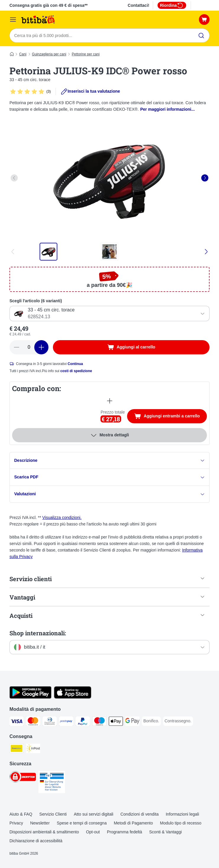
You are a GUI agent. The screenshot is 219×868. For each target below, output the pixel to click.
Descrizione (109, 460)
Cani (23, 54)
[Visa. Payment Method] (17, 722)
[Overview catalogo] (13, 20)
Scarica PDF (109, 477)
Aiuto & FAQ (21, 814)
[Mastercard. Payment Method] (33, 722)
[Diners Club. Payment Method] (50, 722)
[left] (14, 178)
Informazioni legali (182, 814)
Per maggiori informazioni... (168, 109)
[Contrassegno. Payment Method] (178, 721)
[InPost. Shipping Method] (33, 750)
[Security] (23, 778)
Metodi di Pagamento (133, 823)
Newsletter (40, 823)
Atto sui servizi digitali (94, 814)
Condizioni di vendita (139, 814)
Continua (75, 364)
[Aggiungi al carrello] (131, 347)
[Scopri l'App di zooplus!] (30, 697)
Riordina (172, 5)
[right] (205, 178)
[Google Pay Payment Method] (132, 722)
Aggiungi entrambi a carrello (171, 417)
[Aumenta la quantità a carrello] (41, 347)
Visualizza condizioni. (62, 518)
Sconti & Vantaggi (166, 832)
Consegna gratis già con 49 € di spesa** (49, 5)
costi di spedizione (76, 371)
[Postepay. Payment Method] (66, 722)
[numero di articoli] (29, 347)
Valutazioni (109, 494)
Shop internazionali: (38, 633)
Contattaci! (138, 5)
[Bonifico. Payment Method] (151, 721)
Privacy (16, 823)
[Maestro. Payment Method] (99, 722)
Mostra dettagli (110, 435)
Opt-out (93, 832)
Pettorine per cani (86, 54)
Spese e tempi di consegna (82, 823)
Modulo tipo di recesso (181, 823)
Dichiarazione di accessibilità (36, 841)
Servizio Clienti (53, 814)
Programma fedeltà (125, 832)
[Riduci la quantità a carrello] (17, 347)
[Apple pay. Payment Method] (116, 722)
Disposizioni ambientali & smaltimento (44, 832)
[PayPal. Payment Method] (83, 722)
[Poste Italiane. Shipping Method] (17, 750)
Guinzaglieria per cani (49, 54)
